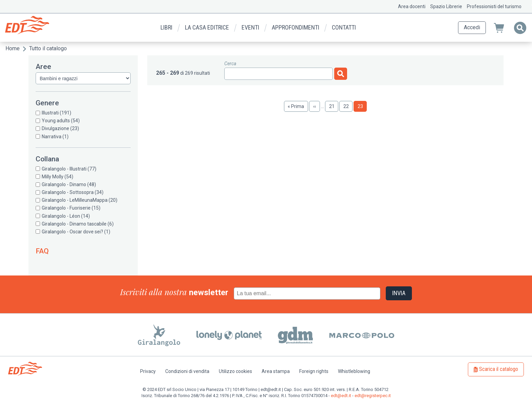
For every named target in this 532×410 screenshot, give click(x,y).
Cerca (230, 64)
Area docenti (412, 6)
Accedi (472, 27)
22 (348, 106)
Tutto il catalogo (48, 48)
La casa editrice (207, 27)
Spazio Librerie (446, 6)
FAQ (42, 251)
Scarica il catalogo (499, 369)
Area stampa (276, 371)
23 (362, 108)
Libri (166, 27)
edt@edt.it (341, 396)
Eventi (250, 27)
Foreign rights (314, 371)
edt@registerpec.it (373, 396)
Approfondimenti (296, 27)
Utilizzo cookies (235, 371)
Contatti (344, 27)
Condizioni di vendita (187, 371)
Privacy (148, 371)
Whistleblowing (354, 371)
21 (334, 106)
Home (13, 48)
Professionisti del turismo (494, 6)
